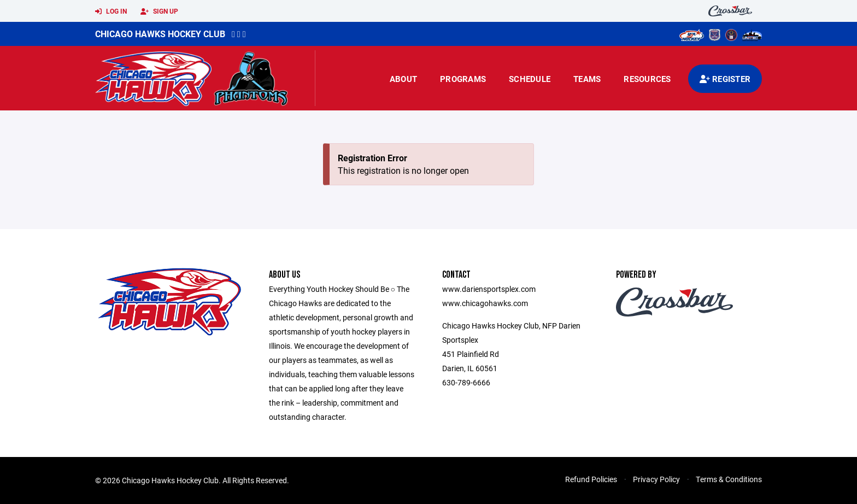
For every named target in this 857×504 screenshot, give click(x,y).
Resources (647, 79)
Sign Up (159, 11)
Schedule (530, 79)
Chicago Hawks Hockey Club (160, 34)
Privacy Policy (656, 479)
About (403, 79)
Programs (463, 79)
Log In (111, 11)
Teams (587, 79)
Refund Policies (591, 479)
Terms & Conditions (729, 479)
